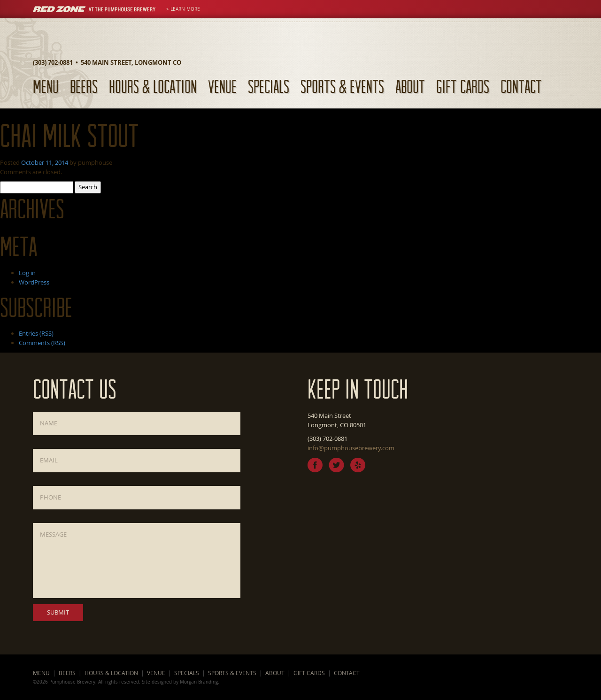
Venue (222, 86)
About (410, 86)
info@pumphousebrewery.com (351, 448)
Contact (521, 86)
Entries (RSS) (36, 333)
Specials (269, 86)
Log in (27, 273)
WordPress (34, 282)
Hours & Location (153, 86)
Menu (46, 86)
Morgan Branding (199, 682)
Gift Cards (463, 86)
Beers (84, 86)
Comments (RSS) (42, 343)
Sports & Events (342, 86)
